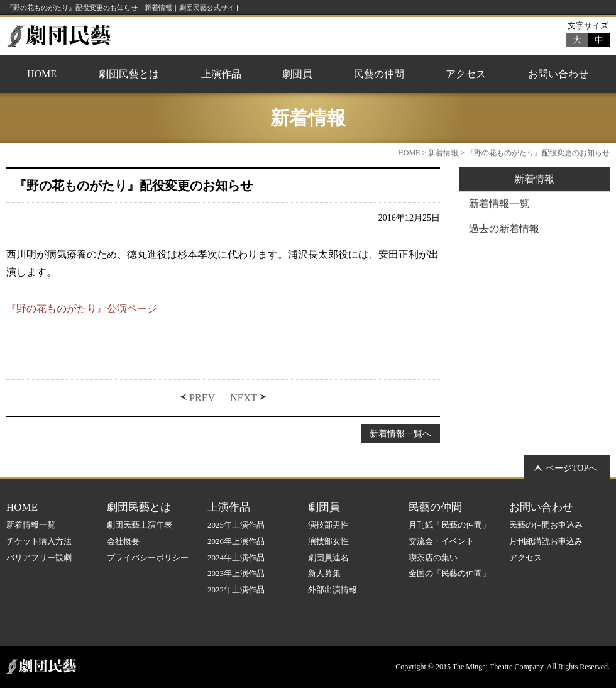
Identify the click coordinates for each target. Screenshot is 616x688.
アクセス (466, 74)
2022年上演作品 (236, 590)
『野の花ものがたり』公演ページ (82, 308)
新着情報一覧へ (400, 433)
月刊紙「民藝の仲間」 (449, 525)
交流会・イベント (441, 541)
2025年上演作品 (236, 525)
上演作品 (221, 74)
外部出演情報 (333, 590)
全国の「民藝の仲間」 (449, 573)
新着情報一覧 (499, 203)
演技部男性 (328, 525)
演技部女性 (328, 541)
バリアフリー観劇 (39, 558)
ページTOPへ (571, 468)
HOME (42, 74)
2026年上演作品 (236, 541)
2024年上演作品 (236, 558)
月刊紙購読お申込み (546, 541)
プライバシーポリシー (148, 558)
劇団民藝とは (129, 74)
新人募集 (324, 573)
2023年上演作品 (236, 573)
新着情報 (443, 153)
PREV (202, 398)
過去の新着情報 (504, 229)
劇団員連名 (328, 558)
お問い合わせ (558, 74)
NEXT (244, 398)
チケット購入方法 (39, 541)
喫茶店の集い (433, 558)
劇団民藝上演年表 (140, 525)
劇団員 (297, 74)
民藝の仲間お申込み (546, 525)
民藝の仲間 (379, 74)
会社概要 (123, 541)
